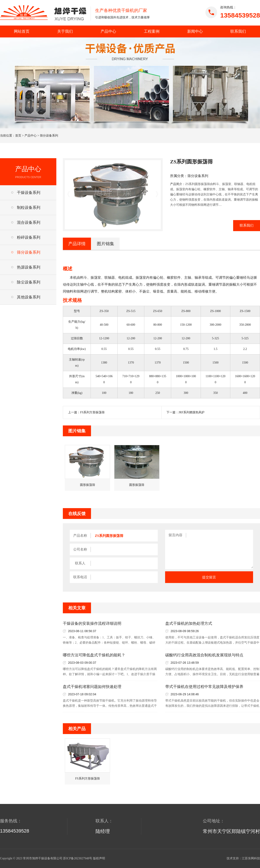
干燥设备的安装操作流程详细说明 (92, 623)
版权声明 (99, 858)
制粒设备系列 (29, 208)
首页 (18, 136)
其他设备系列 (29, 297)
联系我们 (238, 31)
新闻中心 (195, 31)
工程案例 (152, 31)
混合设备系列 (29, 222)
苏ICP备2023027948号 (78, 858)
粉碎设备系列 (29, 237)
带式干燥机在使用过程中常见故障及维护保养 (204, 687)
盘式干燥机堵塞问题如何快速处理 (92, 687)
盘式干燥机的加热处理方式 (189, 623)
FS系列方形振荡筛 (93, 412)
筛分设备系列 (49, 136)
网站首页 (22, 31)
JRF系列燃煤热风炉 (192, 412)
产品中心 (108, 31)
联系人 (80, 563)
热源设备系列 (29, 267)
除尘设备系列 (29, 282)
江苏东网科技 (251, 858)
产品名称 (80, 535)
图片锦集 (106, 244)
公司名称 (80, 549)
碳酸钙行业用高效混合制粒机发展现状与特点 (204, 655)
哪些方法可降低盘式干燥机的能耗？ (94, 655)
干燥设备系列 (29, 193)
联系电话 (80, 577)
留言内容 (175, 535)
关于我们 (65, 31)
